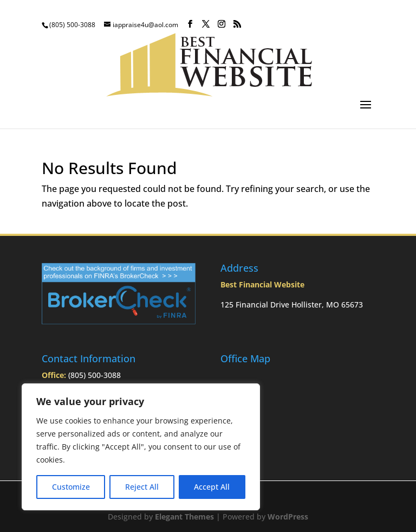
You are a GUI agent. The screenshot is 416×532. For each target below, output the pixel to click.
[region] (141, 447)
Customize (71, 487)
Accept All (212, 487)
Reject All (142, 487)
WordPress (288, 517)
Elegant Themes (184, 517)
